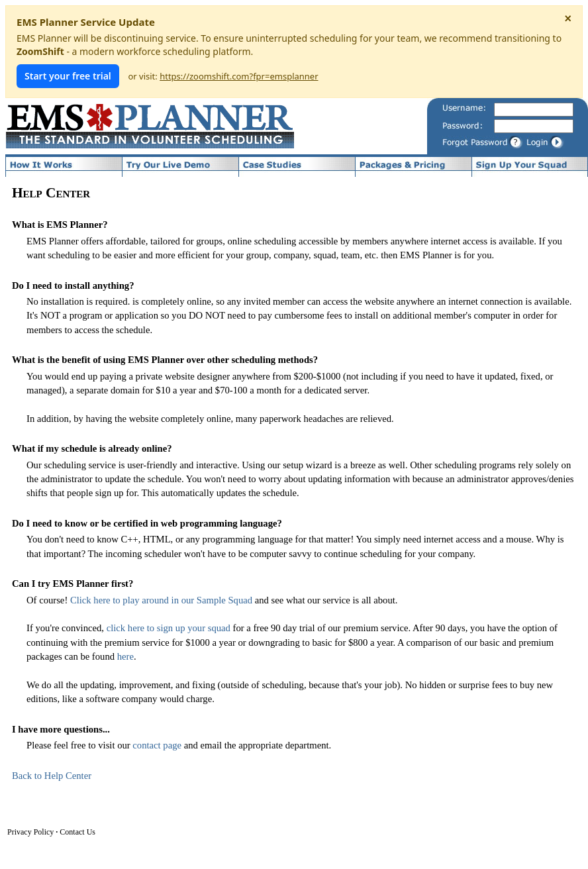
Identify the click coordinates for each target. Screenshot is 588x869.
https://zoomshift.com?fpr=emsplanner (239, 76)
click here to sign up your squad (169, 628)
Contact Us (77, 832)
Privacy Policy (30, 832)
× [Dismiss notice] (568, 19)
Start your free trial (68, 76)
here (125, 656)
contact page (157, 745)
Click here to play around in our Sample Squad (161, 600)
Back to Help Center (52, 776)
